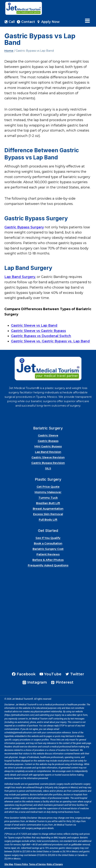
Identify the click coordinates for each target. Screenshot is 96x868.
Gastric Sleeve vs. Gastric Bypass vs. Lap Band (50, 341)
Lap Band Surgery (20, 277)
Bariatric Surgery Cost (48, 549)
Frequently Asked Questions (48, 565)
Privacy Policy (21, 864)
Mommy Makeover (48, 492)
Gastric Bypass (48, 441)
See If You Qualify (48, 538)
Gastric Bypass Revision (48, 463)
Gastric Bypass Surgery (24, 227)
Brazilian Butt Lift (48, 503)
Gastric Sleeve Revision (48, 457)
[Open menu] (87, 21)
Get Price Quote (48, 487)
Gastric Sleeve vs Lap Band (34, 325)
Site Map (9, 864)
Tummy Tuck (48, 498)
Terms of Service (37, 864)
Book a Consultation (48, 543)
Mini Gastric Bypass (48, 446)
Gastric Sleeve (48, 435)
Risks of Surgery (55, 864)
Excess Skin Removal (48, 514)
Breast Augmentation (48, 509)
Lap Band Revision (48, 452)
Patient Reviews (48, 554)
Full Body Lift (48, 520)
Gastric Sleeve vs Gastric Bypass (38, 331)
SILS (48, 468)
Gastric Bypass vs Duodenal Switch (41, 336)
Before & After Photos (48, 560)
